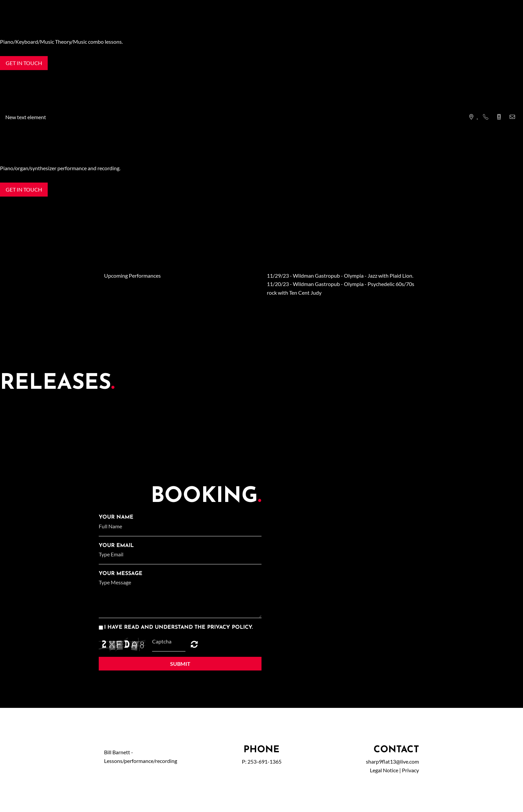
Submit (180, 664)
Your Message (121, 574)
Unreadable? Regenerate (194, 644)
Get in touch (24, 63)
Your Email (116, 546)
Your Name (116, 517)
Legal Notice (384, 770)
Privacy (410, 770)
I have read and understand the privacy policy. (178, 627)
